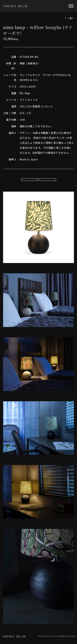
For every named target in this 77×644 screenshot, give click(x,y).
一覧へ (71, 18)
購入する (39, 180)
